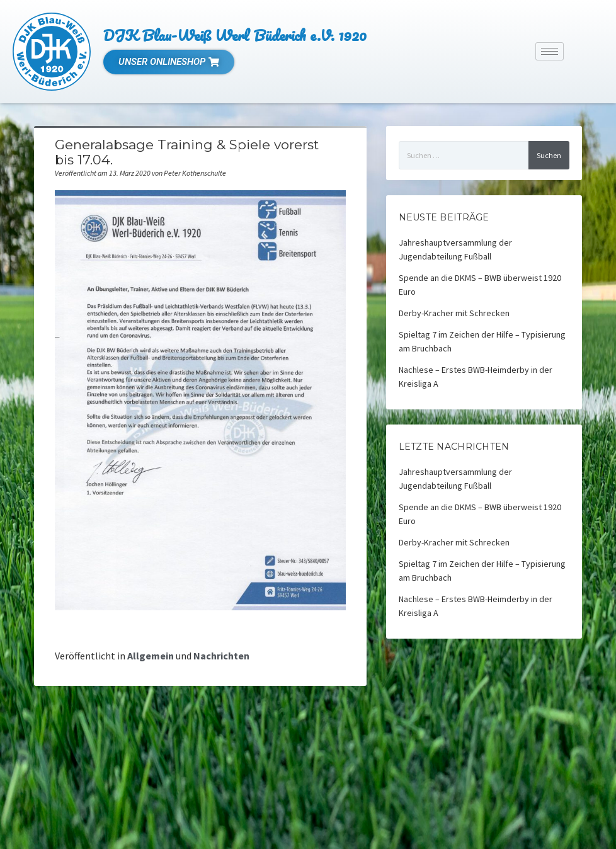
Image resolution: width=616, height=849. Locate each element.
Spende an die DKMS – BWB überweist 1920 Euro (480, 285)
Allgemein (151, 656)
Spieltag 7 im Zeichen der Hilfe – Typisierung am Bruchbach (482, 341)
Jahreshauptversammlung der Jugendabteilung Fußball (455, 249)
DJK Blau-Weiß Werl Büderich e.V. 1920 (235, 35)
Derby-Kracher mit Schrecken (454, 313)
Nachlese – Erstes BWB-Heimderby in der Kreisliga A (476, 377)
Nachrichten (221, 656)
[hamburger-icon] (550, 51)
